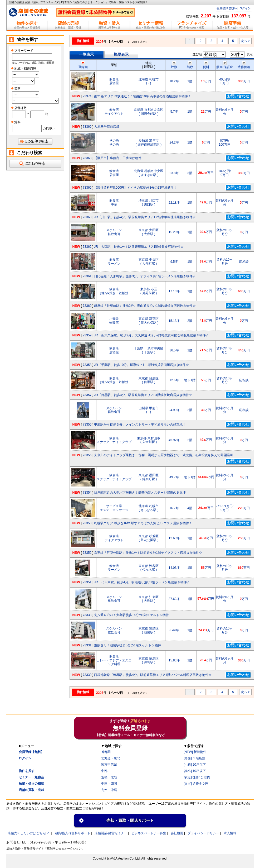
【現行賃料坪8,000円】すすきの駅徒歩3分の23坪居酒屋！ (135, 188)
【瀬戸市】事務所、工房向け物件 (118, 158)
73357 (87, 395)
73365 (87, 188)
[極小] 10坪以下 (195, 771)
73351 (87, 582)
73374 (87, 96)
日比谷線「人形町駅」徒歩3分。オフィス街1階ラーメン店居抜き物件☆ (145, 276)
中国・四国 (109, 784)
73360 (87, 306)
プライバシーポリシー (203, 833)
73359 (87, 335)
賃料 (206, 65)
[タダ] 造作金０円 (196, 784)
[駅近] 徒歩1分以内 (197, 777)
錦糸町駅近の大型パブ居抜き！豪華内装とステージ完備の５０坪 (140, 493)
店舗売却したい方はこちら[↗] (29, 833)
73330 (87, 675)
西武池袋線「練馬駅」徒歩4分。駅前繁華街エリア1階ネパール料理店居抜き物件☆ (153, 675)
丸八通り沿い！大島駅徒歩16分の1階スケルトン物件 (131, 615)
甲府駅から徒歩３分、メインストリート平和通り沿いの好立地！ (140, 425)
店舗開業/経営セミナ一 (111, 833)
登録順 (83, 65)
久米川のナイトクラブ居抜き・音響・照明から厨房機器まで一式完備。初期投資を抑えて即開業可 (164, 455)
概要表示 (121, 54)
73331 (87, 645)
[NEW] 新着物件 (195, 752)
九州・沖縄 (109, 790)
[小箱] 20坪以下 (195, 765)
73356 (87, 425)
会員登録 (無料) (227, 8)
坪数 (174, 65)
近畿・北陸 (109, 777)
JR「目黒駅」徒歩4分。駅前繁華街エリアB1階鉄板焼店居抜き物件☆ (143, 395)
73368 (87, 158)
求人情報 (230, 833)
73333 (87, 615)
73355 (87, 455)
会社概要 (177, 833)
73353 (87, 523)
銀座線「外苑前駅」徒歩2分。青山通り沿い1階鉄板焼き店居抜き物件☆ (145, 306)
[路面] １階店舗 (194, 758)
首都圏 (106, 752)
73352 (87, 553)
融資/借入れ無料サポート (73, 833)
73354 (87, 493)
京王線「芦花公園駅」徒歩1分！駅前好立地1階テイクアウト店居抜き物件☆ (148, 553)
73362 (87, 247)
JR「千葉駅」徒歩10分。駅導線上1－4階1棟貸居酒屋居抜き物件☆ (141, 365)
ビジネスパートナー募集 (149, 833)
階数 (190, 65)
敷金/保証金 (225, 65)
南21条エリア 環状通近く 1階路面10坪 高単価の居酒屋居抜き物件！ (142, 96)
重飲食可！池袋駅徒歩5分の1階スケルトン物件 (127, 645)
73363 (87, 217)
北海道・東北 (111, 758)
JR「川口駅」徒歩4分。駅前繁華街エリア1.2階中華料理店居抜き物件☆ (145, 217)
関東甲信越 (109, 765)
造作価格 (244, 65)
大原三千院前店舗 (107, 127)
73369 (87, 127)
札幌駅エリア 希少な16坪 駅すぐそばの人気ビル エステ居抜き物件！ (143, 523)
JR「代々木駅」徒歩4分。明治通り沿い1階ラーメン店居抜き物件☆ (142, 582)
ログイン (245, 8)
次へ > (245, 41)
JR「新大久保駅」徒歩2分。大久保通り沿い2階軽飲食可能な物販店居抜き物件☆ (151, 335)
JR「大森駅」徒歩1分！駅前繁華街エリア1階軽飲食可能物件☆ (139, 247)
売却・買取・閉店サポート (130, 820)
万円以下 (49, 128)
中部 (104, 771)
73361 (87, 276)
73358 (87, 365)
